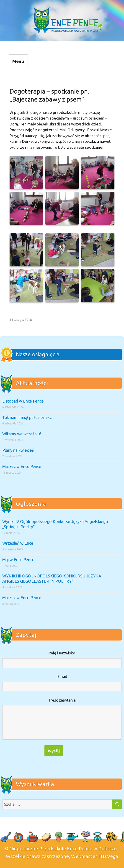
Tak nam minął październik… (28, 417)
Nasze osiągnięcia (38, 354)
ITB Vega (108, 856)
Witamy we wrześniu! (22, 434)
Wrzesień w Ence (18, 543)
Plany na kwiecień (18, 450)
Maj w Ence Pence (18, 559)
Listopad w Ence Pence (23, 401)
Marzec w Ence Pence (22, 466)
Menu (18, 61)
